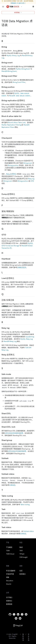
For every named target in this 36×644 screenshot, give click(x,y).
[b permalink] (5, 41)
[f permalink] (4, 205)
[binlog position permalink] (16, 87)
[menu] (3, 7)
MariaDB (20, 96)
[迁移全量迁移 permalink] (16, 300)
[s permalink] (4, 368)
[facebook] (22, 614)
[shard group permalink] (14, 440)
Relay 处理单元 (11, 174)
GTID (32, 181)
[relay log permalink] (11, 328)
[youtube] (20, 618)
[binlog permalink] (8, 47)
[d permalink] (5, 188)
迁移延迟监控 (22, 267)
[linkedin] (18, 614)
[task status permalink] (13, 527)
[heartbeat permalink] (12, 259)
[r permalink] (5, 322)
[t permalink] (4, 490)
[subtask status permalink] (16, 474)
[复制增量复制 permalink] (16, 211)
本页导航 (18, 12)
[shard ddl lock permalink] (17, 427)
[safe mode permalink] (13, 374)
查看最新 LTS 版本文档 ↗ (18, 3)
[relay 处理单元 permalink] (16, 355)
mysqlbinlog (30, 337)
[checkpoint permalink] (13, 138)
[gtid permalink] (8, 235)
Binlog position (13, 165)
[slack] (26, 614)
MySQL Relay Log (26, 339)
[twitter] (14, 614)
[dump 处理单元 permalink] (17, 194)
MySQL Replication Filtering (11, 125)
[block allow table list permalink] (23, 116)
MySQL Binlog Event (23, 69)
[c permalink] (5, 132)
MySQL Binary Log (13, 56)
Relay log (31, 179)
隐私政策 (23, 637)
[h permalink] (5, 253)
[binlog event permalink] (14, 63)
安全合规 (29, 637)
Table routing (25, 505)
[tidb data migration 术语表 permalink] (9, 25)
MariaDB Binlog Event (9, 71)
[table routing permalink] (14, 496)
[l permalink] (4, 272)
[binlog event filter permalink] (19, 76)
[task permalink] (7, 509)
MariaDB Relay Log (10, 341)
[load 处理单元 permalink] (16, 278)
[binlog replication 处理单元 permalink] (26, 100)
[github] (10, 614)
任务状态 (12, 485)
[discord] (16, 618)
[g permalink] (5, 229)
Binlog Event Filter (19, 82)
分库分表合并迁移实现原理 (14, 433)
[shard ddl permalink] (13, 413)
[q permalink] (5, 294)
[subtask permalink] (10, 458)
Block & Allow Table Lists (17, 123)
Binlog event (28, 163)
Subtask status (29, 531)
